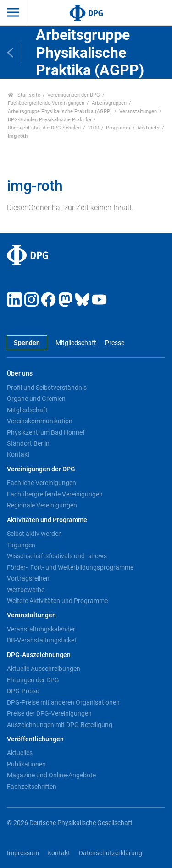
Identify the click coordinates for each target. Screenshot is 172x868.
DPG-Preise (23, 691)
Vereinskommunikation (40, 421)
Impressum (23, 853)
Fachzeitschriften (32, 787)
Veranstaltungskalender (41, 629)
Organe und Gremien (36, 399)
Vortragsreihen (28, 578)
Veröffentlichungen (35, 739)
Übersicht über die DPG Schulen (44, 128)
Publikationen (26, 764)
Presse (115, 343)
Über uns (20, 374)
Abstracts (148, 128)
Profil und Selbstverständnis (47, 388)
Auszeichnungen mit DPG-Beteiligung (60, 725)
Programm (118, 128)
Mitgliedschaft (76, 343)
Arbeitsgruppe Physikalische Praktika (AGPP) (60, 111)
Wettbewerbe (26, 590)
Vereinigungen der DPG (74, 95)
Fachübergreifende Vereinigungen (46, 103)
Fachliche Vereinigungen (42, 483)
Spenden (27, 343)
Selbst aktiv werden (34, 534)
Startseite (24, 95)
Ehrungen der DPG (33, 680)
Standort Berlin (28, 443)
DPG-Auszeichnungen (39, 655)
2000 (94, 128)
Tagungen (21, 545)
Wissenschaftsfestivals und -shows (57, 556)
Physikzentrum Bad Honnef (46, 432)
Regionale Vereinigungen (42, 505)
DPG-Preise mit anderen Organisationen (63, 702)
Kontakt (18, 454)
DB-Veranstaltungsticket (42, 640)
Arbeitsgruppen (109, 103)
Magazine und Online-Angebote (51, 775)
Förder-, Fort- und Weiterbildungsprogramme (70, 567)
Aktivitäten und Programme (47, 520)
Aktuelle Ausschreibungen (44, 669)
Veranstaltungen (138, 111)
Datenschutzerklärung (111, 853)
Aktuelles (20, 753)
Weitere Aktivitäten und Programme (57, 601)
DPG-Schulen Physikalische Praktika (50, 120)
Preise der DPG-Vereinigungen (49, 713)
